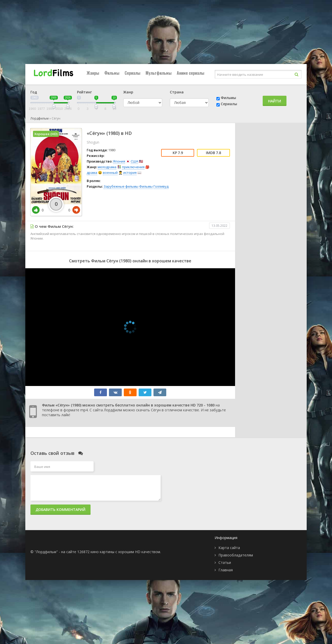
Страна (177, 92)
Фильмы (112, 73)
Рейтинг (84, 92)
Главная (226, 570)
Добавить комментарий (60, 509)
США (134, 161)
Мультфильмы (159, 73)
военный (110, 173)
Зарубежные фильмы (121, 186)
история (130, 173)
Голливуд (161, 186)
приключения (133, 167)
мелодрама (107, 167)
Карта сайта (229, 548)
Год (34, 92)
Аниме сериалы (191, 73)
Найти (275, 101)
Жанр (128, 92)
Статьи (225, 562)
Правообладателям (236, 555)
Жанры (93, 73)
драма (92, 173)
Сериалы (132, 73)
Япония (119, 161)
